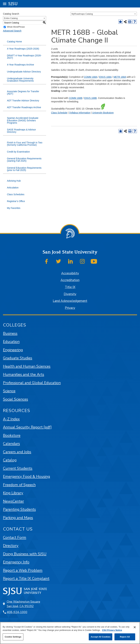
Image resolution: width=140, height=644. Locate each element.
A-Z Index (11, 419)
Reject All (125, 637)
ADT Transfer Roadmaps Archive (24, 107)
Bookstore (12, 435)
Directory (11, 546)
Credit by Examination (18, 152)
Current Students (18, 468)
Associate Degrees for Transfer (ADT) (23, 93)
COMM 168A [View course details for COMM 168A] (91, 77)
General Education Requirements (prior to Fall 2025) (24, 169)
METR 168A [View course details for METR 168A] (120, 77)
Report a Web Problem (23, 570)
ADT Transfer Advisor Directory (23, 101)
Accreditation (70, 280)
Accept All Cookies (101, 637)
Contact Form (15, 537)
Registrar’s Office (16, 201)
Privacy (70, 308)
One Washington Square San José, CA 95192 (23, 604)
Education (11, 342)
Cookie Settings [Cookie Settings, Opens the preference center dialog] (13, 637)
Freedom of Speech (19, 485)
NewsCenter (13, 501)
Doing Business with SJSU (25, 554)
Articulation (13, 188)
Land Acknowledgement (70, 301)
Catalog (10, 460)
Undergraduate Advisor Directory (24, 72)
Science (9, 391)
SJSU (13, 4)
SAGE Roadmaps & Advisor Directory (21, 131)
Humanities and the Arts (24, 374)
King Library (13, 493)
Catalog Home (14, 42)
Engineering (13, 350)
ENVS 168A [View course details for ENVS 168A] (105, 77)
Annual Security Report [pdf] (27, 427)
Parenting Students (19, 509)
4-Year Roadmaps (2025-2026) (23, 49)
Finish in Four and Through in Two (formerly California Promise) (25, 144)
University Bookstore (103, 113)
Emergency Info (16, 562)
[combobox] (104, 14)
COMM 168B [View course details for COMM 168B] (76, 98)
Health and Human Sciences (27, 366)
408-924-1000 (17, 612)
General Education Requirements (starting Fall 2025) (24, 160)
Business (10, 333)
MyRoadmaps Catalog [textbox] (82, 14)
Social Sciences (16, 399)
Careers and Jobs (17, 452)
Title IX (70, 287)
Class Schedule (59, 113)
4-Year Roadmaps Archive (20, 65)
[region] (70, 633)
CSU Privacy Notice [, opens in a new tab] (112, 630)
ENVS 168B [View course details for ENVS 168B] (90, 98)
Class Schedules (16, 194)
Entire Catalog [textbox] (11, 18)
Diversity (70, 294)
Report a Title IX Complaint (26, 578)
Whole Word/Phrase (16, 27)
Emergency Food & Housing (27, 476)
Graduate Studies (18, 358)
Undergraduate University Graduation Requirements (20, 80)
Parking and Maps (18, 518)
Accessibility (70, 273)
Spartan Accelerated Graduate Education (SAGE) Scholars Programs (23, 120)
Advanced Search (12, 31)
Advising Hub (14, 181)
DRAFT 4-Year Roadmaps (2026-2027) (24, 57)
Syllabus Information (80, 113)
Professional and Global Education (32, 383)
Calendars (11, 444)
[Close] (135, 627)
